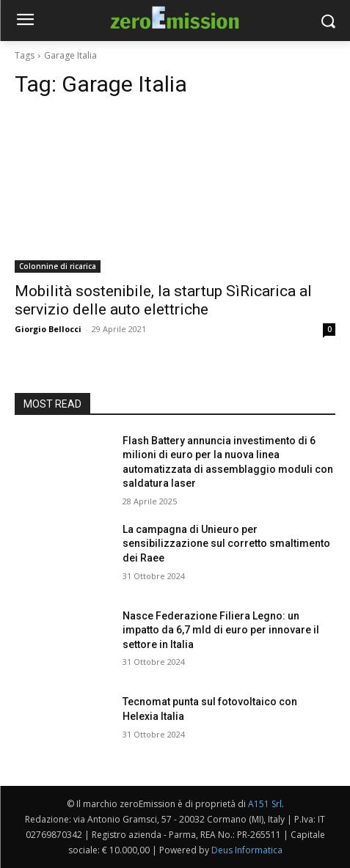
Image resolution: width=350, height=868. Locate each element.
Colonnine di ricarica (58, 266)
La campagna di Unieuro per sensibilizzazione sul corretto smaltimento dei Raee (226, 544)
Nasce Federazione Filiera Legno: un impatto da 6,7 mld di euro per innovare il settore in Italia (221, 630)
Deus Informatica (247, 850)
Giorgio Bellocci (48, 329)
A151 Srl (265, 804)
